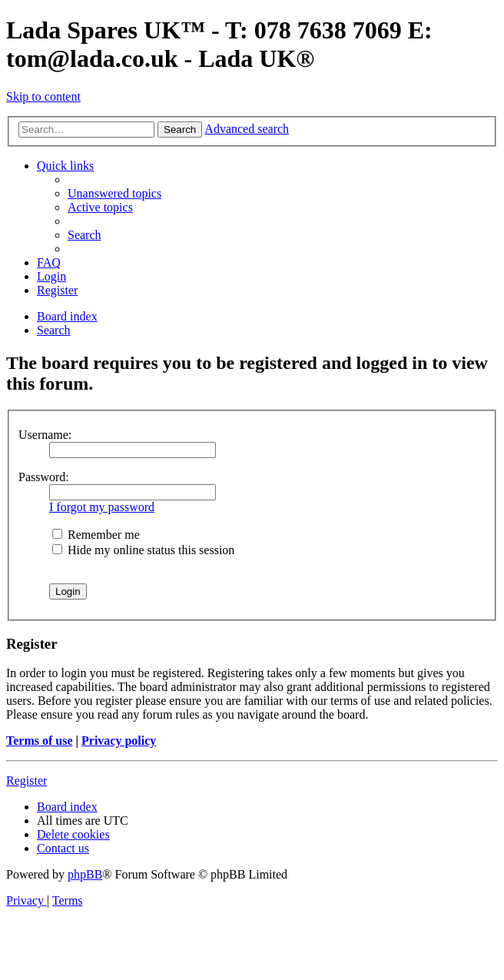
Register (27, 781)
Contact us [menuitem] (63, 848)
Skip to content (43, 96)
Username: (45, 435)
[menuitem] (114, 193)
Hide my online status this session (143, 550)
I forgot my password (102, 507)
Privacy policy (119, 741)
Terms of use (40, 741)
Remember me (96, 535)
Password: (44, 477)
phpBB (85, 874)
